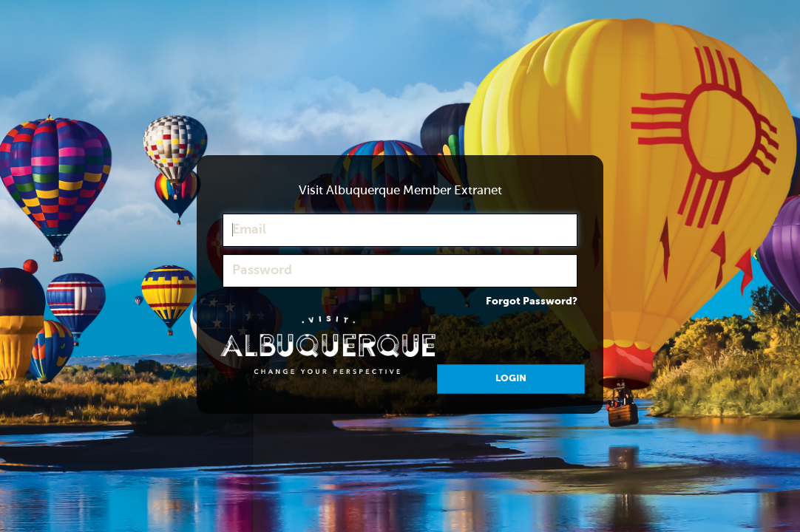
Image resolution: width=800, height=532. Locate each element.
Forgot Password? (532, 301)
